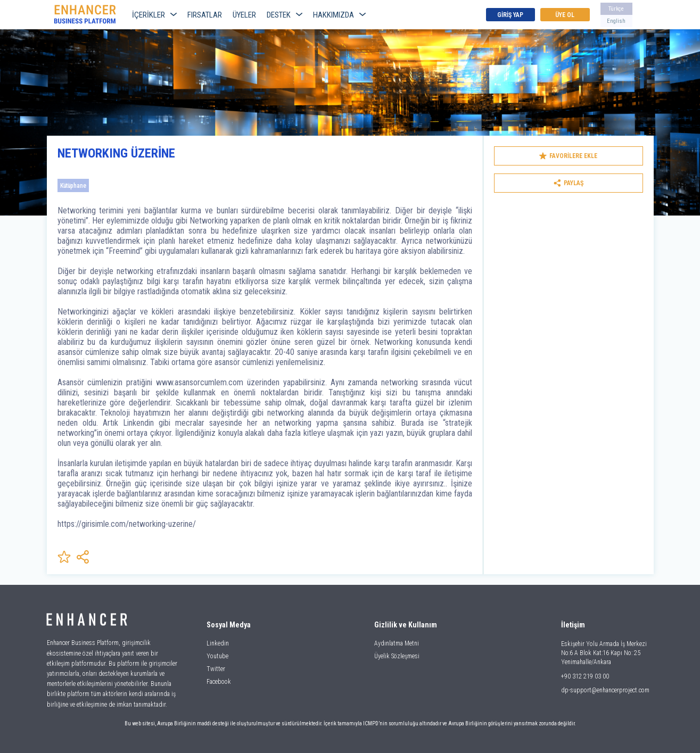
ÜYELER (244, 15)
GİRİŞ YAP (510, 15)
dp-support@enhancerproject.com (605, 690)
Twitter (216, 669)
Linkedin (218, 643)
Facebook (219, 682)
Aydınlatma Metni (397, 643)
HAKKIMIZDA (339, 15)
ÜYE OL (565, 15)
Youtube (217, 656)
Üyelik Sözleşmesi (397, 656)
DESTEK (285, 15)
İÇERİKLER (154, 15)
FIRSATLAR (205, 15)
